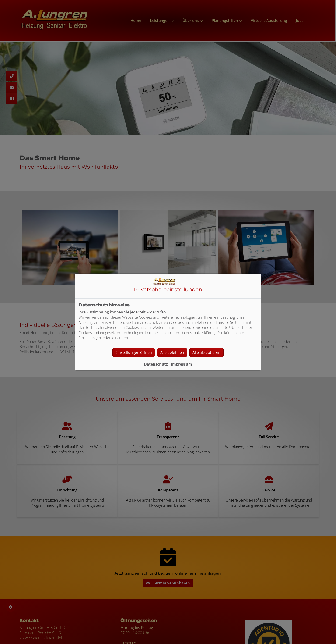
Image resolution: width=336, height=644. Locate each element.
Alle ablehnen (172, 352)
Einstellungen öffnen (134, 352)
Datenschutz (156, 364)
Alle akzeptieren (206, 352)
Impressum (182, 364)
